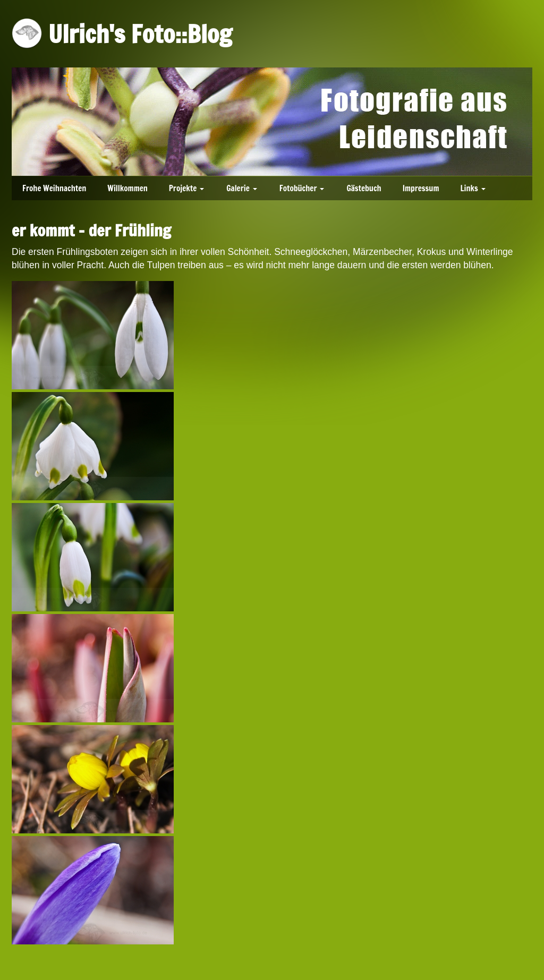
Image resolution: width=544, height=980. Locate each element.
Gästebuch (364, 188)
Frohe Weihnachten (54, 188)
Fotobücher (298, 188)
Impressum (421, 188)
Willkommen (127, 188)
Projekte (183, 188)
